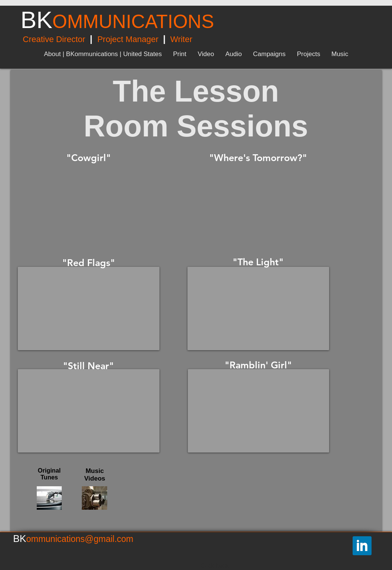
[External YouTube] (89, 204)
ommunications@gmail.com (80, 539)
